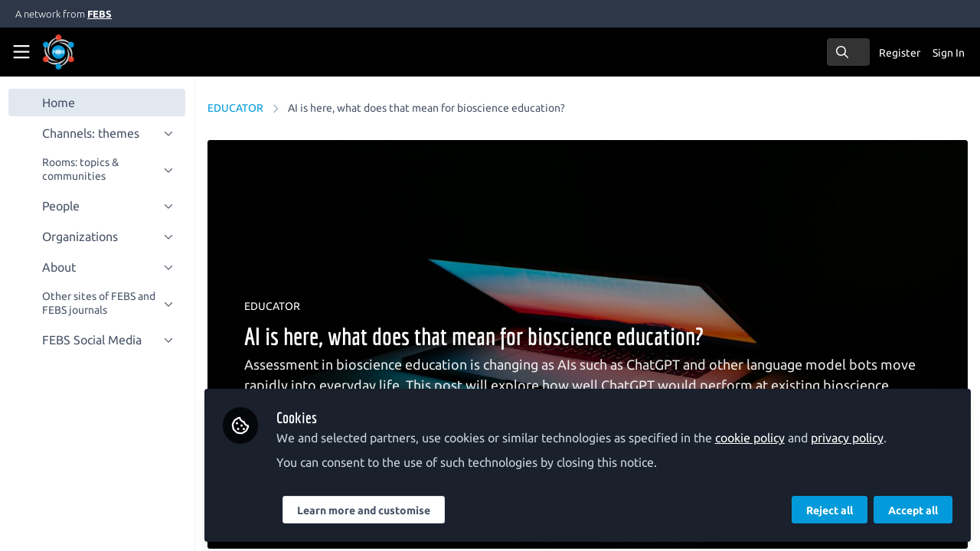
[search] (848, 52)
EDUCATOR (236, 108)
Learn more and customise (364, 510)
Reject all (830, 510)
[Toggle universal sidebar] (21, 52)
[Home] (80, 52)
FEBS (100, 14)
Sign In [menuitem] (949, 53)
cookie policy (751, 438)
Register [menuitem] (900, 53)
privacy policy (848, 438)
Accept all (913, 510)
